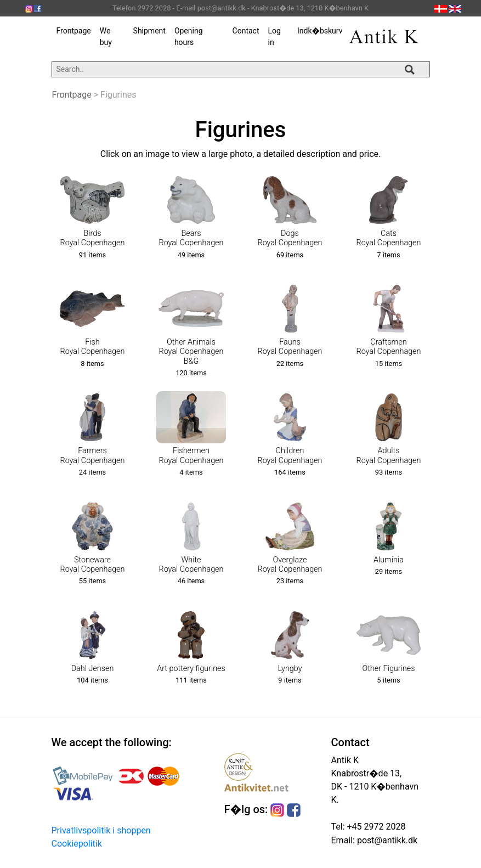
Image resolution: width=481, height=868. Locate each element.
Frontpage (74, 31)
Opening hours (189, 36)
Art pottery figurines (191, 669)
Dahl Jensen (93, 669)
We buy (106, 36)
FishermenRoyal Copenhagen (191, 455)
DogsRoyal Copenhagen (290, 238)
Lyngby (290, 669)
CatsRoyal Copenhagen (389, 238)
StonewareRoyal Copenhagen (93, 565)
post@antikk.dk (386, 840)
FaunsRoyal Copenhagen (290, 347)
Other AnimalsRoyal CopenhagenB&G (191, 352)
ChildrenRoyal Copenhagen (290, 455)
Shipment (149, 31)
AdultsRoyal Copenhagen (389, 455)
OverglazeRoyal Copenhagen (290, 565)
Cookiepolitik (77, 844)
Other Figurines (389, 669)
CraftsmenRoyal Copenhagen (389, 347)
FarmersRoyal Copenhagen (93, 455)
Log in (274, 36)
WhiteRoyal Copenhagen (191, 565)
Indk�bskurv (320, 31)
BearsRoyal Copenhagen (191, 238)
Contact (246, 31)
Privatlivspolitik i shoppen (101, 830)
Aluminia (389, 560)
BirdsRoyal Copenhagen (93, 238)
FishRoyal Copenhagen (93, 347)
